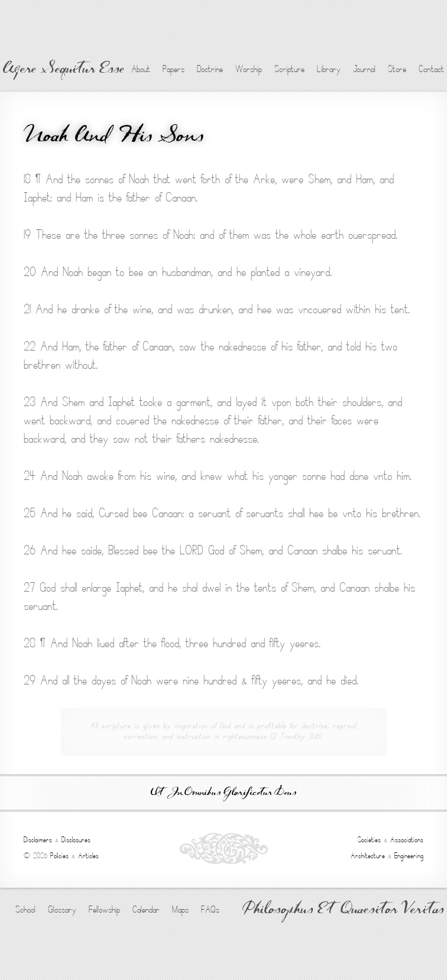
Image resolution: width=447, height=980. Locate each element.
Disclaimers (38, 840)
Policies (59, 856)
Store (397, 69)
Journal (364, 69)
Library (329, 69)
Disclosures (76, 840)
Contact (431, 69)
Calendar (146, 910)
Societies (369, 840)
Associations (407, 840)
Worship (249, 69)
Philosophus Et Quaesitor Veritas (343, 910)
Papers (174, 69)
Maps (180, 910)
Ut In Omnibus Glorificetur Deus (223, 793)
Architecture (368, 856)
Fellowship (104, 910)
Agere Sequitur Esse (64, 70)
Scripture (289, 69)
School (25, 910)
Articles (88, 856)
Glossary (62, 910)
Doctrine (210, 69)
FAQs (210, 910)
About (141, 69)
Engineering (409, 856)
